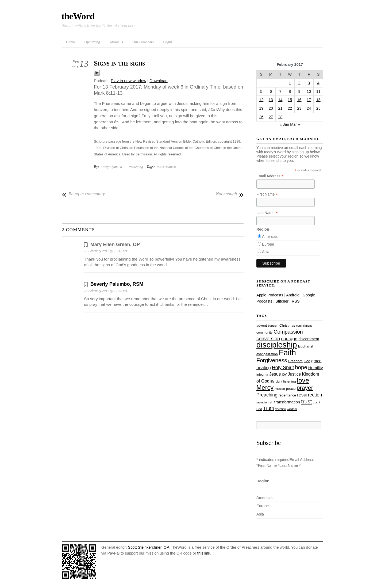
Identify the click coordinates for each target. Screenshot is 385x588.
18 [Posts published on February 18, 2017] (318, 100)
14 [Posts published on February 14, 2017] (280, 100)
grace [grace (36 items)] (316, 361)
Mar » (295, 124)
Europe (268, 244)
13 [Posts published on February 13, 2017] (271, 100)
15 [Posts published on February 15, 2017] (290, 100)
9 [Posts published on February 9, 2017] (299, 91)
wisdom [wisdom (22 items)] (292, 409)
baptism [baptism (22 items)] (273, 326)
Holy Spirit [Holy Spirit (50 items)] (283, 368)
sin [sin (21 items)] (271, 402)
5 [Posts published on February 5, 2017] (261, 91)
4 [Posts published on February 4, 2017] (318, 83)
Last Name (267, 213)
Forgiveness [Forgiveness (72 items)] (272, 360)
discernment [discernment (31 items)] (309, 339)
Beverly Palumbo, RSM (117, 284)
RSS (296, 301)
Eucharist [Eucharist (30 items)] (306, 346)
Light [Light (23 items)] (279, 381)
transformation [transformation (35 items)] (287, 402)
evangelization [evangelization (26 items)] (267, 354)
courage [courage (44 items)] (289, 339)
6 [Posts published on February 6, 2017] (271, 91)
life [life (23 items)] (273, 381)
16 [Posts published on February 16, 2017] (299, 100)
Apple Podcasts (270, 295)
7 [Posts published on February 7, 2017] (280, 91)
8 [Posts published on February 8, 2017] (290, 91)
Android (293, 295)
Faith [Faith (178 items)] (287, 353)
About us (116, 42)
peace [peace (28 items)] (291, 389)
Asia (266, 252)
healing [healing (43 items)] (264, 368)
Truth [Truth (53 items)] (268, 408)
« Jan (284, 124)
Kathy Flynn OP (112, 167)
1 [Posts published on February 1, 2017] (290, 83)
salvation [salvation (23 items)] (262, 402)
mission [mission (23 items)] (280, 389)
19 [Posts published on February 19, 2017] (261, 108)
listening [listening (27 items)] (289, 381)
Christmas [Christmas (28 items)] (287, 325)
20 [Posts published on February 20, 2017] (271, 108)
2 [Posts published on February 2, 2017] (299, 83)
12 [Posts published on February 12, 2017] (261, 100)
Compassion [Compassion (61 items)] (288, 332)
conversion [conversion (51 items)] (268, 339)
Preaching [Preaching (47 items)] (267, 395)
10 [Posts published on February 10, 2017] (309, 91)
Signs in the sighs (119, 63)
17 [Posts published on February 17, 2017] (309, 100)
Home (70, 42)
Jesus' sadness (166, 167)
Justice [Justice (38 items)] (294, 374)
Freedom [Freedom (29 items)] (295, 361)
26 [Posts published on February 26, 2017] (261, 117)
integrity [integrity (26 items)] (262, 375)
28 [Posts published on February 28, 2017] (280, 117)
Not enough (230, 194)
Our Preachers (143, 42)
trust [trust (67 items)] (306, 401)
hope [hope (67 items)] (301, 367)
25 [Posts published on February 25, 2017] (318, 108)
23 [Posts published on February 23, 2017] (299, 108)
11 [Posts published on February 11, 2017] (318, 91)
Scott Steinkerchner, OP (148, 547)
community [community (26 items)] (264, 333)
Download (159, 81)
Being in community (83, 194)
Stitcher (282, 301)
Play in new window (128, 81)
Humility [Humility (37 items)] (316, 368)
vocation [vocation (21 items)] (281, 409)
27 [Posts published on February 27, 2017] (271, 117)
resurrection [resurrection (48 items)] (309, 395)
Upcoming (92, 42)
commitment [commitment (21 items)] (304, 326)
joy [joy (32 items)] (284, 374)
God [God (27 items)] (307, 361)
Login (168, 42)
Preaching (136, 167)
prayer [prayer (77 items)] (305, 388)
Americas (270, 236)
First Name (267, 194)
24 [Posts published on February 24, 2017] (309, 108)
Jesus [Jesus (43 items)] (275, 374)
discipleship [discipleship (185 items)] (277, 345)
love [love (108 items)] (303, 380)
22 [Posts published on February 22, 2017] (290, 108)
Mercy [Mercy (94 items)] (265, 388)
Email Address (270, 176)
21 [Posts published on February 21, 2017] (280, 108)
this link (204, 553)
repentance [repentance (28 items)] (287, 395)
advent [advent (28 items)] (262, 325)
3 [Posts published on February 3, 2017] (309, 83)
